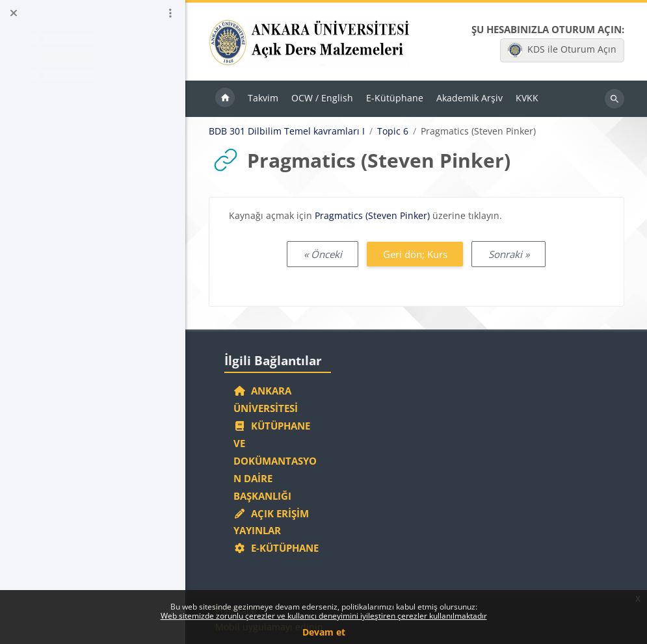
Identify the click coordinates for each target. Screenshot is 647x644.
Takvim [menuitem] (263, 98)
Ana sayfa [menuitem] (225, 99)
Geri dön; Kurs (415, 254)
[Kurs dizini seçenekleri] (170, 13)
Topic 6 (393, 131)
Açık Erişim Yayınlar (271, 522)
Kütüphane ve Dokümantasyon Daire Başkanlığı (275, 461)
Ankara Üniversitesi (266, 399)
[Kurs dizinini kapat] (14, 13)
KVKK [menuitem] (527, 98)
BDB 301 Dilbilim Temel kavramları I (287, 131)
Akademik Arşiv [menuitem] (469, 98)
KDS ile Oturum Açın (562, 50)
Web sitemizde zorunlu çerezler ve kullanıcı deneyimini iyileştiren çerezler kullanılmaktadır (324, 616)
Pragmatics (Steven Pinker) (372, 215)
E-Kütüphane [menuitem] (395, 98)
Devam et (324, 632)
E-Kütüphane (276, 548)
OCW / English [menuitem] (322, 98)
